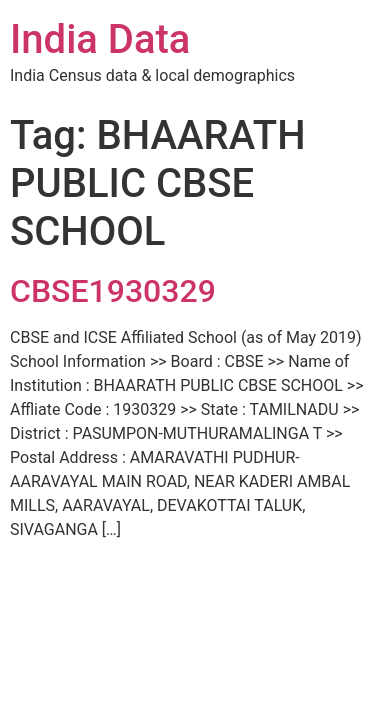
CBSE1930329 (113, 291)
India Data (100, 39)
